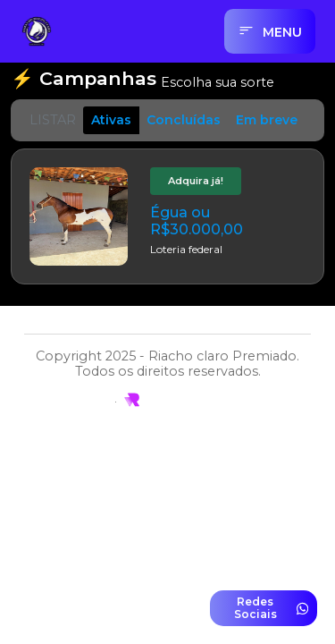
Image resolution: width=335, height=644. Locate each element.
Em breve (267, 120)
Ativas (111, 120)
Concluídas (184, 120)
